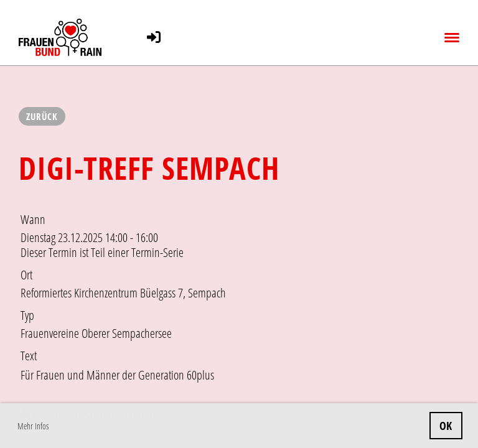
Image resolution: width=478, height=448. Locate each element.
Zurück (42, 116)
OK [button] (446, 426)
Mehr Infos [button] (33, 426)
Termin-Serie (157, 252)
